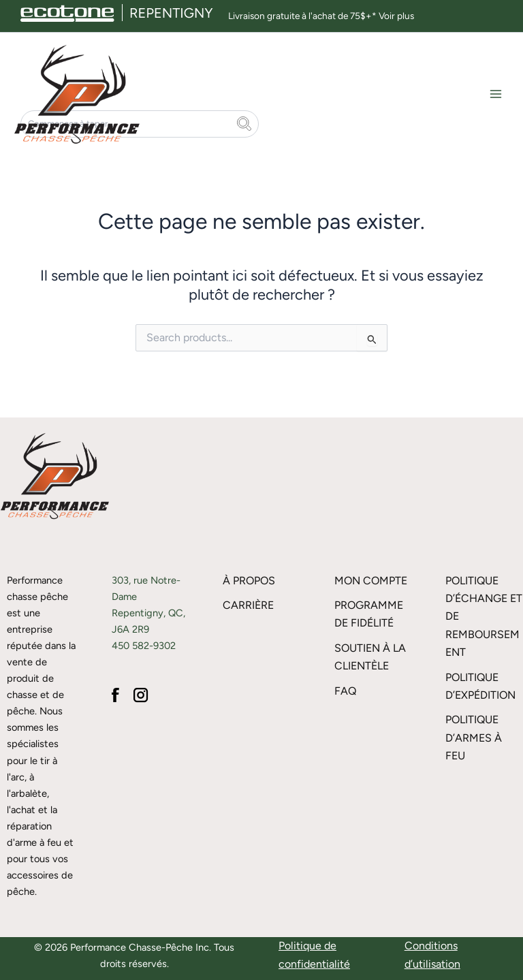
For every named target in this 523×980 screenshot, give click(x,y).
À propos (249, 581)
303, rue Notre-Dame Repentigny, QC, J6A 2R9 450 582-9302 (148, 613)
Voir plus (396, 16)
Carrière (248, 605)
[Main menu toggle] (496, 100)
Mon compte (371, 581)
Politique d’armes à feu (474, 738)
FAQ (345, 691)
